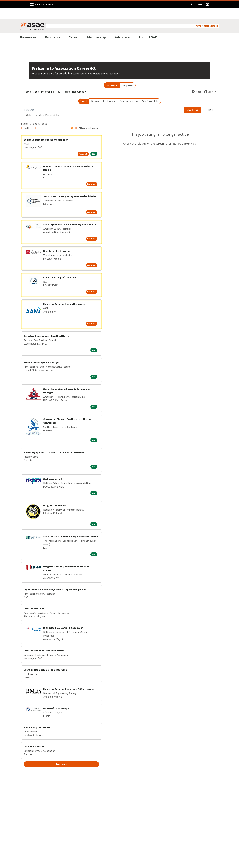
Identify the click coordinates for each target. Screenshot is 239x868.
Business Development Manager (42, 352)
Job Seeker (112, 75)
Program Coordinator (55, 495)
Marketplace (211, 15)
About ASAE (148, 27)
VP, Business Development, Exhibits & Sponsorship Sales (55, 579)
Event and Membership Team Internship (46, 659)
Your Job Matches (129, 91)
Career (74, 27)
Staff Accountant (53, 468)
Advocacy (122, 27)
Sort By (28, 117)
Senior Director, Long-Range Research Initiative (70, 186)
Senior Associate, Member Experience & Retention (71, 526)
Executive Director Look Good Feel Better (47, 325)
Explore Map (110, 91)
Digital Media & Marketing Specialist (63, 617)
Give (199, 15)
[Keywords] (63, 99)
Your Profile (63, 81)
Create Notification (89, 117)
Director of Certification (57, 240)
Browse (95, 91)
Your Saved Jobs (151, 91)
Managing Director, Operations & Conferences (69, 678)
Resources (28, 27)
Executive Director (34, 736)
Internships (47, 81)
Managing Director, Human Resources (64, 293)
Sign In (210, 81)
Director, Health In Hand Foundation (44, 640)
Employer (128, 75)
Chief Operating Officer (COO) (60, 267)
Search (84, 91)
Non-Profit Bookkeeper (56, 698)
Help (197, 81)
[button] (41, 4)
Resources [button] (78, 81)
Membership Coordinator (38, 717)
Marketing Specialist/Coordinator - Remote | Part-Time (54, 442)
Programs (53, 27)
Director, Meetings (34, 598)
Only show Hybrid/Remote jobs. (43, 105)
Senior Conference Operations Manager (46, 129)
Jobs (36, 81)
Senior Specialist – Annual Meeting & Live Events (70, 214)
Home (27, 81)
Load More (62, 754)
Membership (97, 27)
